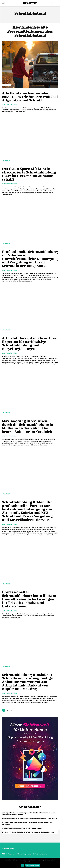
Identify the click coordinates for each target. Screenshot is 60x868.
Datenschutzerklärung (33, 865)
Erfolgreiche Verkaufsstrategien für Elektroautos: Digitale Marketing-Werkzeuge (27, 823)
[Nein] (58, 863)
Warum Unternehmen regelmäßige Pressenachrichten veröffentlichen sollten (30, 818)
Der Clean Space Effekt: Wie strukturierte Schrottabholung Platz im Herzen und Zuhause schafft (29, 174)
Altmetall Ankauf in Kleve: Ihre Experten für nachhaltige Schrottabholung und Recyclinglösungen (29, 343)
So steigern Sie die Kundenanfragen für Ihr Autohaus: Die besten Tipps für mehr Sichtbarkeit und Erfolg (28, 814)
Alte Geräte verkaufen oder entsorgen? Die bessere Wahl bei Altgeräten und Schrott (30, 97)
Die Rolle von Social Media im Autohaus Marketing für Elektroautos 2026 (28, 832)
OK (23, 865)
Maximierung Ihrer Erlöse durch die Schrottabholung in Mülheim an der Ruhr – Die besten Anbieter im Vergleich (28, 426)
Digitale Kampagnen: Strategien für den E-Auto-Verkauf (22, 828)
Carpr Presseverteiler (9, 105)
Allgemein (6, 85)
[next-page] (16, 710)
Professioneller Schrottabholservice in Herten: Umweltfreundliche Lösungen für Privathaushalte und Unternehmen (29, 599)
